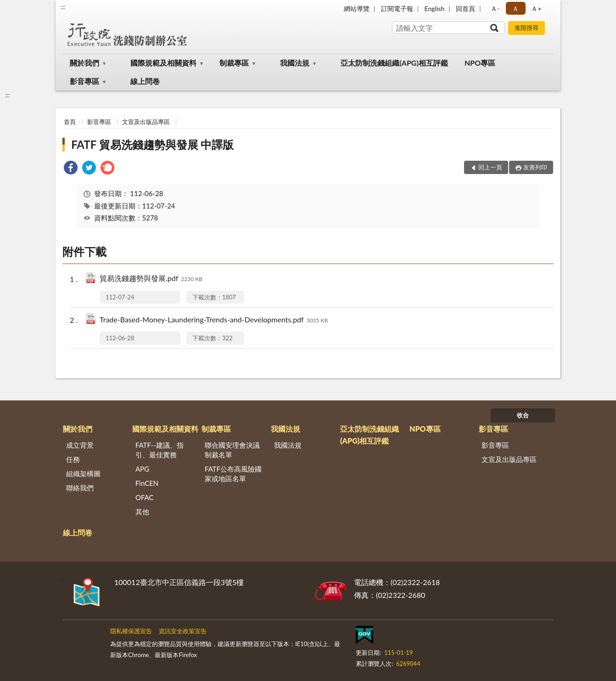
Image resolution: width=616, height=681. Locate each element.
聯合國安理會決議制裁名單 (232, 450)
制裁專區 (234, 63)
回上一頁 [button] (490, 167)
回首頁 (465, 8)
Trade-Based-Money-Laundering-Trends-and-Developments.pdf (214, 320)
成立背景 (80, 445)
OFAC (145, 497)
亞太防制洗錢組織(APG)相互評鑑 (394, 63)
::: (63, 7)
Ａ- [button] (495, 8)
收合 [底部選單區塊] (523, 415)
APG (142, 469)
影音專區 (84, 81)
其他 (142, 512)
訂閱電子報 (397, 8)
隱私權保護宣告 (131, 631)
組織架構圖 (83, 473)
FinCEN (147, 483)
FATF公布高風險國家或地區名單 (233, 474)
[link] (71, 169)
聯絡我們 (80, 488)
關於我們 (84, 63)
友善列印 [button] (535, 167)
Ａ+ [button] (536, 8)
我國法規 (295, 63)
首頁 (70, 122)
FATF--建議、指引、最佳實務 (160, 450)
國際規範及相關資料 (163, 63)
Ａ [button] (515, 8)
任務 (73, 459)
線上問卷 (145, 81)
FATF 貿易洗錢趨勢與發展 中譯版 (152, 144)
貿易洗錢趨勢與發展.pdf (151, 279)
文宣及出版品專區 (146, 122)
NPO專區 (480, 63)
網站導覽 (357, 8)
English (435, 8)
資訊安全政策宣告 (183, 631)
